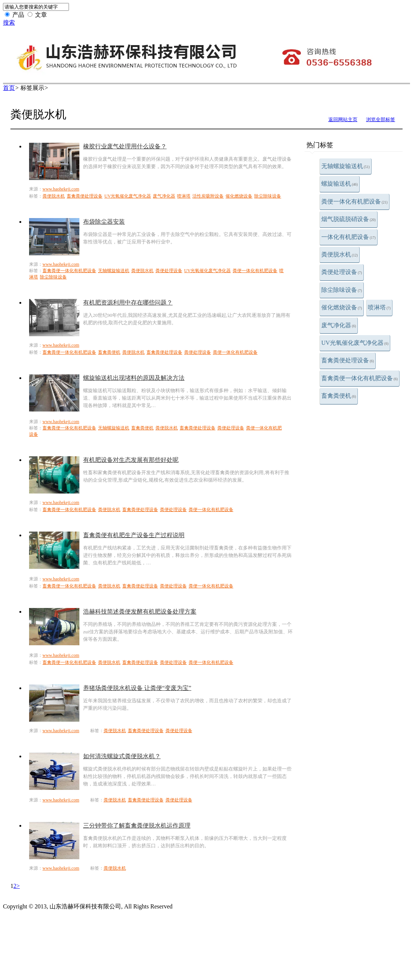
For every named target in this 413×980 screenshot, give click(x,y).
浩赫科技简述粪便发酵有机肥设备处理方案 (140, 612)
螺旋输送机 (340, 184)
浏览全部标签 (381, 119)
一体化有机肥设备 (349, 237)
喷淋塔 (379, 307)
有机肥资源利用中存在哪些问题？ (128, 302)
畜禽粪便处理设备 (348, 360)
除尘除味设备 (342, 290)
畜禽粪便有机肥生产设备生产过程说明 (134, 535)
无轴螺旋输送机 (346, 166)
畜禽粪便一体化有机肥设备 (360, 378)
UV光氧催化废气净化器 (355, 343)
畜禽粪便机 (339, 396)
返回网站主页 (343, 119)
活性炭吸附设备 (208, 196)
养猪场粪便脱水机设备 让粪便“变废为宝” (137, 688)
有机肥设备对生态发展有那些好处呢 (131, 460)
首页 (9, 88)
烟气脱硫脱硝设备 (349, 219)
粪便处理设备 (342, 272)
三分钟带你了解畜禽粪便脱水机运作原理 (137, 825)
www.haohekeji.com (61, 189)
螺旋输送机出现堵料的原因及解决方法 (134, 378)
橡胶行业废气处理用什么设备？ (125, 146)
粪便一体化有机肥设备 (354, 201)
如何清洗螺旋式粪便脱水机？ (122, 756)
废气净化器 (339, 325)
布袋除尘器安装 (104, 222)
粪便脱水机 (340, 254)
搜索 (9, 23)
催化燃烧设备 (342, 307)
